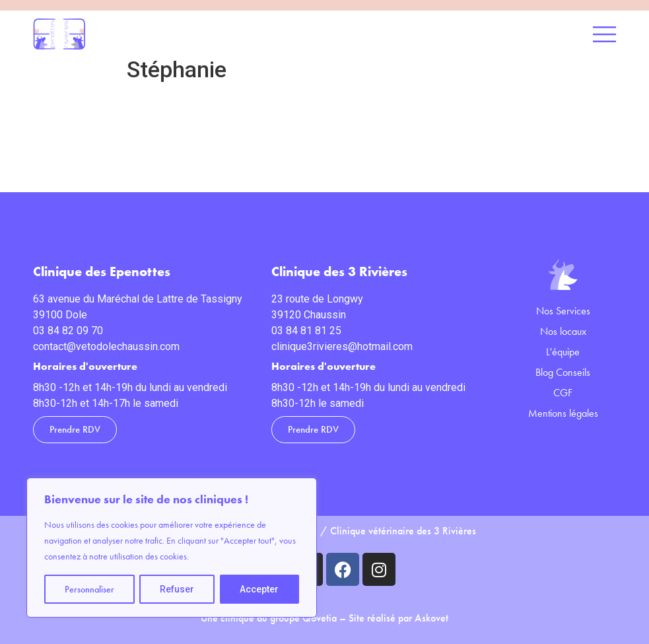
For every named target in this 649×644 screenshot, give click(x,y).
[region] (172, 548)
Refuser (177, 589)
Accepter (259, 589)
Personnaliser (89, 589)
